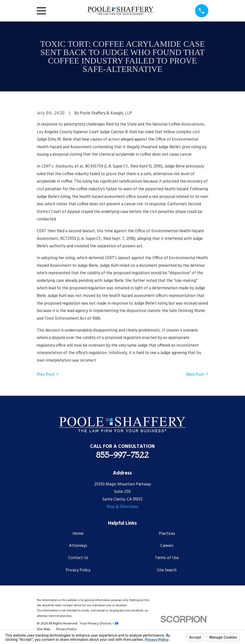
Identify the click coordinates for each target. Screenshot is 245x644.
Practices (167, 534)
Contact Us (78, 558)
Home (78, 534)
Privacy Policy (78, 570)
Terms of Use (167, 558)
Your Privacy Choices (99, 624)
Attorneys (78, 546)
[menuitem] (43, 629)
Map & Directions (122, 507)
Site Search (167, 570)
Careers (167, 546)
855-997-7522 (122, 455)
